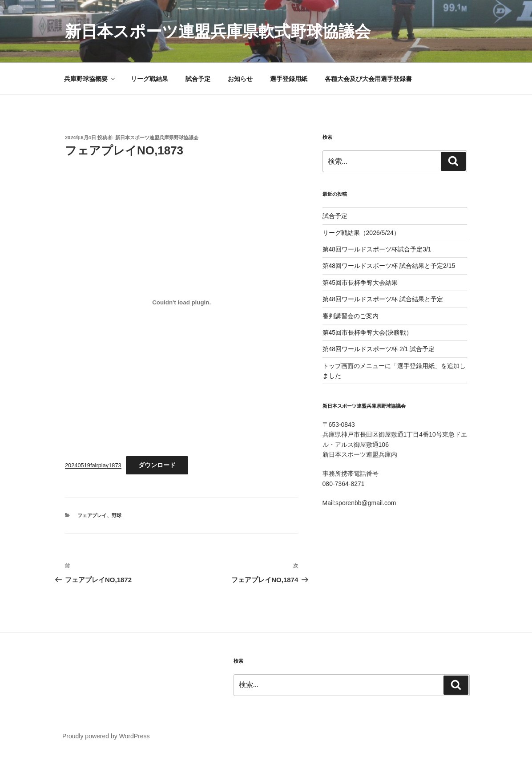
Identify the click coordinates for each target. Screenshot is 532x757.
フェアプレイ (92, 515)
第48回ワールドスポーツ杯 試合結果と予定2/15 (389, 266)
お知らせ (240, 79)
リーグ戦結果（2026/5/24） (361, 233)
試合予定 (198, 79)
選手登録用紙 (289, 79)
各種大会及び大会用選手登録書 (368, 79)
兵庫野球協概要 (90, 79)
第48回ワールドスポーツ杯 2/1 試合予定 (379, 349)
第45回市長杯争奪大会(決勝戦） (367, 332)
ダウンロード (157, 465)
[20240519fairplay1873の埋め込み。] (181, 302)
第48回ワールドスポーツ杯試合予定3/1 (377, 249)
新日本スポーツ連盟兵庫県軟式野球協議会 (218, 31)
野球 (117, 515)
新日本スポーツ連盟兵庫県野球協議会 (157, 138)
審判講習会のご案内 (354, 316)
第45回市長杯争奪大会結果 (360, 283)
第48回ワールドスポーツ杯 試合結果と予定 (383, 299)
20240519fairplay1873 (93, 465)
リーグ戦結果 (149, 79)
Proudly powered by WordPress (106, 736)
